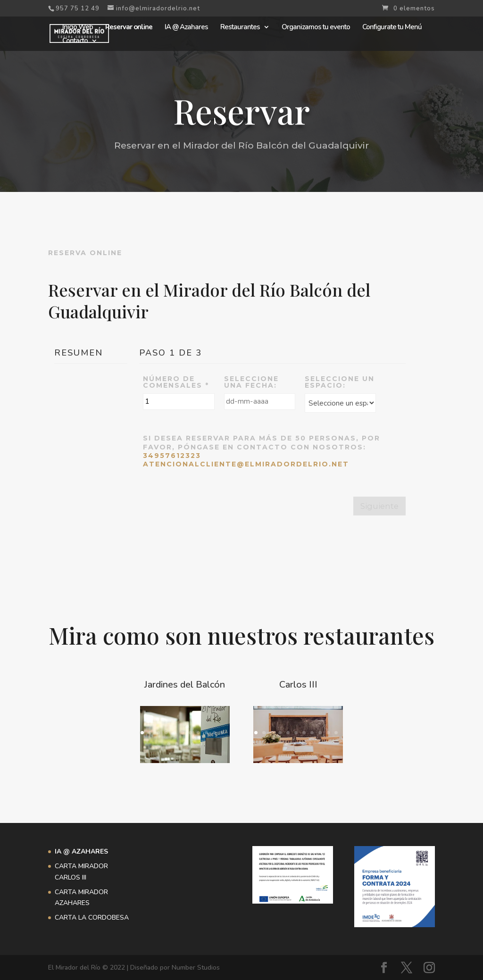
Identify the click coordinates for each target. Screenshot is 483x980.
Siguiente (379, 506)
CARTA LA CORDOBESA (92, 918)
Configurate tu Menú (392, 28)
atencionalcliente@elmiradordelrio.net (246, 464)
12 (169, 744)
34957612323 (172, 456)
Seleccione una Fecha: (251, 382)
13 (177, 744)
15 (193, 744)
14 (185, 744)
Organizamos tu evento (316, 28)
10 (214, 733)
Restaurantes (240, 28)
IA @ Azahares (186, 28)
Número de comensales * (176, 382)
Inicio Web (78, 28)
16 (201, 744)
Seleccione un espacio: (340, 382)
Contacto (75, 41)
